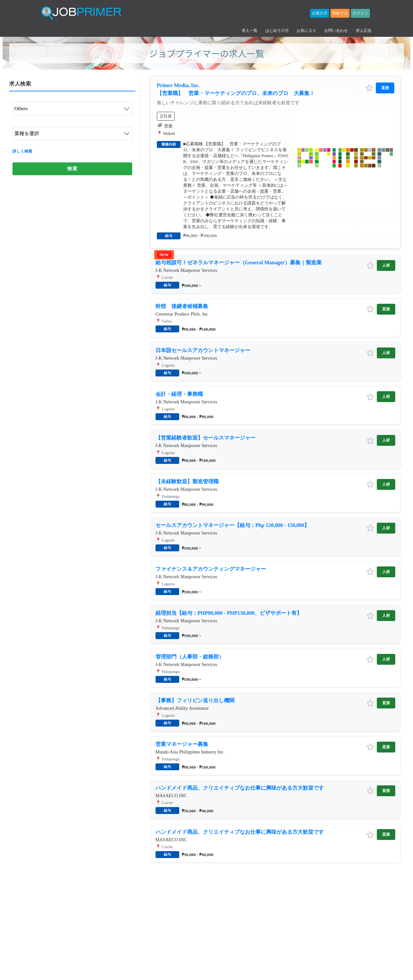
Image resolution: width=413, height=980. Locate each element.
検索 (72, 160)
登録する (340, 13)
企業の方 (320, 13)
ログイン (360, 13)
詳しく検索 (22, 144)
